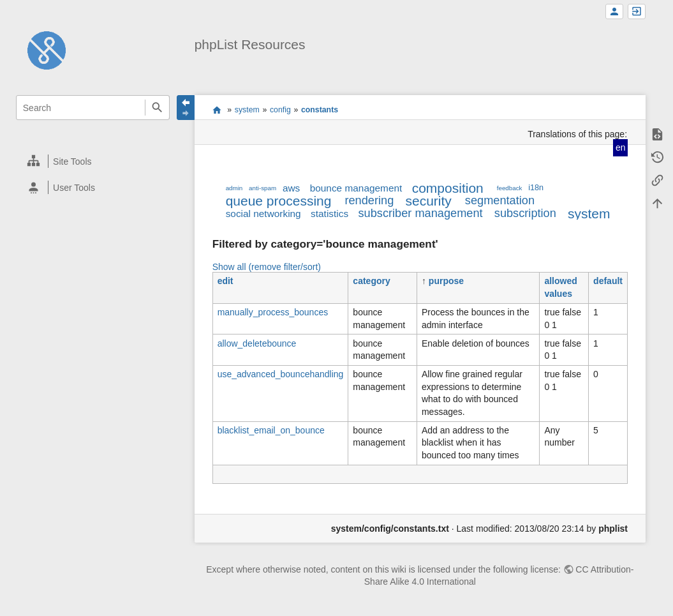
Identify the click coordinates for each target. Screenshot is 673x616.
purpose (446, 281)
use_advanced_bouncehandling (281, 374)
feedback (510, 188)
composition (448, 188)
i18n (536, 188)
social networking (263, 214)
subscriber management (420, 213)
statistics (329, 214)
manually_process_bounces (273, 312)
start (217, 110)
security (428, 201)
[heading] (93, 161)
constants (320, 110)
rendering (369, 200)
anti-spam (263, 188)
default (608, 281)
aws (291, 188)
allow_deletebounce (257, 343)
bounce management (356, 188)
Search (157, 108)
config (280, 110)
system (247, 110)
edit (226, 281)
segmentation (500, 200)
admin (234, 188)
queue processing (279, 201)
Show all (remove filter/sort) (267, 267)
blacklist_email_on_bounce (271, 430)
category (371, 281)
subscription (525, 213)
